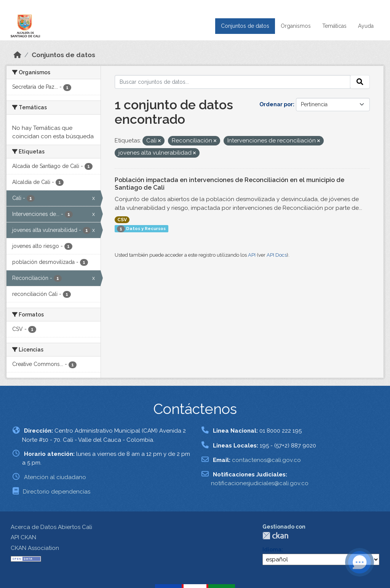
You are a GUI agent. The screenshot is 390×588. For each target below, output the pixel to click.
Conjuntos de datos (245, 26)
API (252, 255)
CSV (122, 220)
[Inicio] (18, 55)
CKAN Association (35, 548)
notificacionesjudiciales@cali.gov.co (260, 483)
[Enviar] (360, 82)
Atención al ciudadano (55, 477)
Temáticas (334, 26)
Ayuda (366, 26)
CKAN (275, 536)
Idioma (272, 550)
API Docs (277, 255)
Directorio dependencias (57, 492)
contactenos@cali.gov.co (266, 460)
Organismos (296, 26)
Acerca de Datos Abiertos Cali (51, 527)
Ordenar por (276, 104)
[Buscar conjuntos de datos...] (233, 82)
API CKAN (23, 537)
